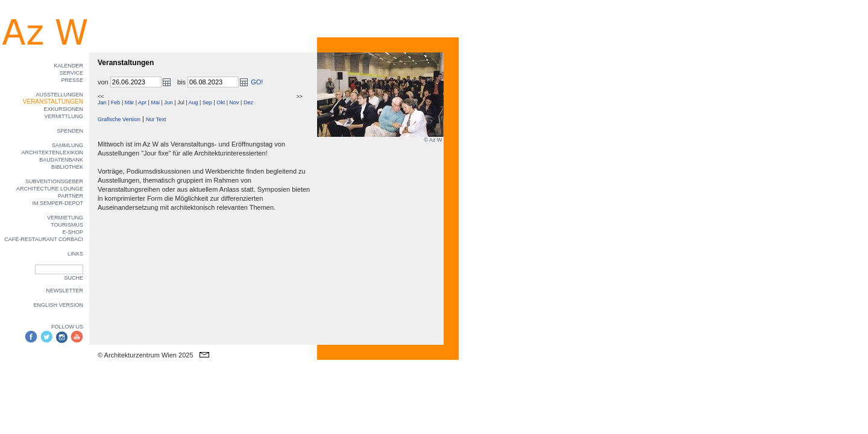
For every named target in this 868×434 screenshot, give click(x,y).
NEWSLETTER (64, 291)
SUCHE (74, 278)
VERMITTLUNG (64, 116)
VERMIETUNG (65, 218)
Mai (155, 102)
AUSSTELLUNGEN (59, 95)
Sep (207, 102)
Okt (221, 102)
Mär (130, 102)
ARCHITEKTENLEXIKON (52, 153)
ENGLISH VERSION (58, 305)
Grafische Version (119, 119)
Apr (142, 102)
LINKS (75, 254)
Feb (116, 102)
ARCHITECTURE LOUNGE (50, 189)
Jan (102, 102)
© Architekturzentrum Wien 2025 (146, 355)
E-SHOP (73, 232)
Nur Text (156, 119)
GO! (257, 82)
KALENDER (68, 66)
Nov (234, 102)
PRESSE (72, 80)
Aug (193, 102)
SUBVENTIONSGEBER (54, 181)
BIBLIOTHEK (67, 167)
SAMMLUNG (68, 145)
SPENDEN (70, 131)
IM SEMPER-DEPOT (58, 203)
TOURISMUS (67, 225)
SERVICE (71, 73)
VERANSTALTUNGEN (53, 102)
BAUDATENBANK (61, 160)
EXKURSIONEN (63, 109)
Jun (168, 102)
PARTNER (71, 196)
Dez (248, 102)
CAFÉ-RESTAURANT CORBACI (44, 239)
